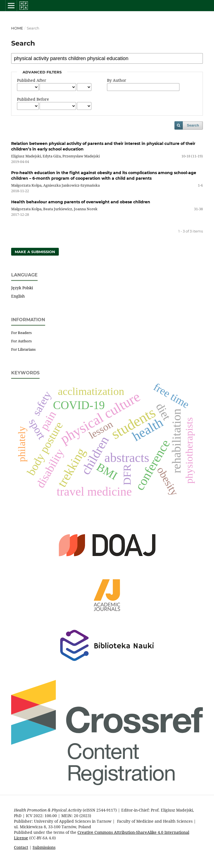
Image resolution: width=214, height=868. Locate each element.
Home (17, 28)
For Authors (21, 341)
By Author (117, 80)
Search (193, 125)
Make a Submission (35, 252)
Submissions (44, 847)
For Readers (21, 333)
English (18, 296)
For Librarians (23, 349)
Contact (21, 847)
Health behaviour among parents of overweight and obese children (81, 202)
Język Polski (22, 288)
